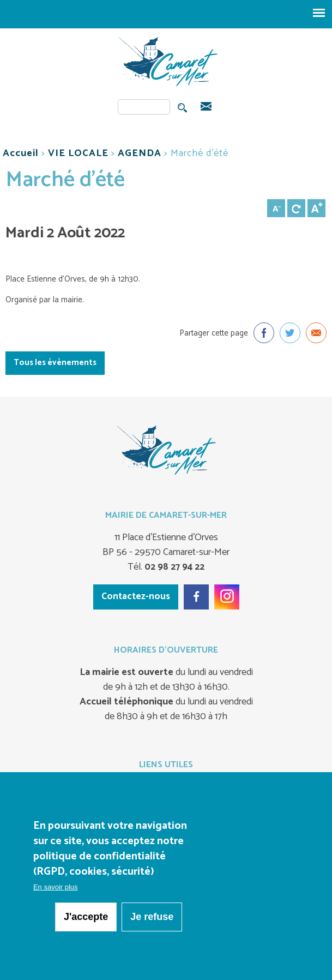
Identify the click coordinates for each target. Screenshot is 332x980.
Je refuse (152, 918)
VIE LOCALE (78, 153)
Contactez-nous (136, 596)
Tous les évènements (55, 363)
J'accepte (86, 918)
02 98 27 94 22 (173, 567)
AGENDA (140, 153)
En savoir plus (56, 889)
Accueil (21, 153)
